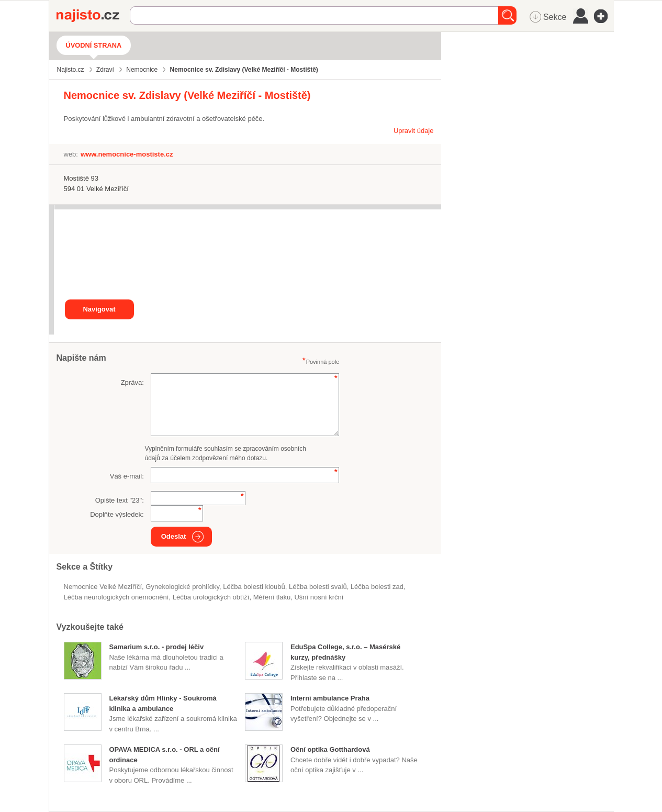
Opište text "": (120, 500)
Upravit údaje (414, 131)
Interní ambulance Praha (330, 698)
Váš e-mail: (127, 476)
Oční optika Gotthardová (330, 749)
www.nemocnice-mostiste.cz (127, 154)
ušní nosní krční (319, 597)
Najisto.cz (93, 16)
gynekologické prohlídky (182, 587)
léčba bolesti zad (377, 587)
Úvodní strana (94, 45)
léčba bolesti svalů (318, 587)
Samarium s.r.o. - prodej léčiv (157, 647)
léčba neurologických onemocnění (116, 597)
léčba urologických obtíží (211, 597)
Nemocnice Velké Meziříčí (103, 587)
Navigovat (99, 309)
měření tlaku (272, 597)
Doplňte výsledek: (117, 514)
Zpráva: (132, 382)
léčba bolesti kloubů (254, 587)
